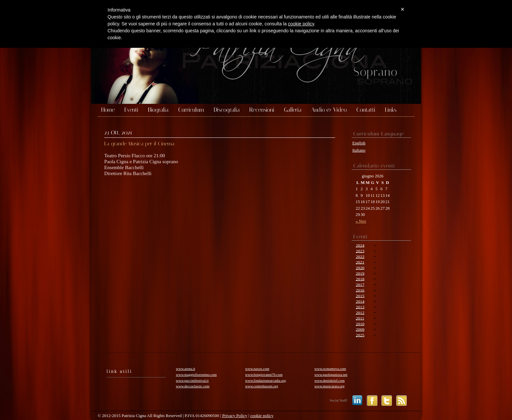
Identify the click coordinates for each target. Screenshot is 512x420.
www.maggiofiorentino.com (196, 375)
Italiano (359, 150)
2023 (360, 251)
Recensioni (262, 110)
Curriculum (191, 110)
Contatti (366, 110)
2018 (360, 279)
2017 (360, 284)
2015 (360, 296)
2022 (360, 256)
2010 (360, 324)
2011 (360, 318)
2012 (360, 312)
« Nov (361, 221)
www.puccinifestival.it (192, 380)
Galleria (293, 110)
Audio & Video (329, 110)
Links (391, 110)
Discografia (227, 110)
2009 (360, 329)
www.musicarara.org (329, 386)
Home (108, 110)
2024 (360, 245)
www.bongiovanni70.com (264, 375)
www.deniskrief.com (330, 380)
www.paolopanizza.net (331, 375)
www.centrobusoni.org (262, 386)
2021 (360, 262)
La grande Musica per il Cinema (139, 144)
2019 (360, 273)
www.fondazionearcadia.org (266, 380)
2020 (360, 268)
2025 (360, 335)
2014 (360, 301)
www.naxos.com (257, 369)
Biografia (158, 110)
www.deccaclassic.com (193, 386)
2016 (360, 290)
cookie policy (262, 416)
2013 (360, 307)
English (359, 143)
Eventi (131, 110)
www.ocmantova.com (330, 369)
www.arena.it (186, 369)
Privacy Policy (235, 416)
